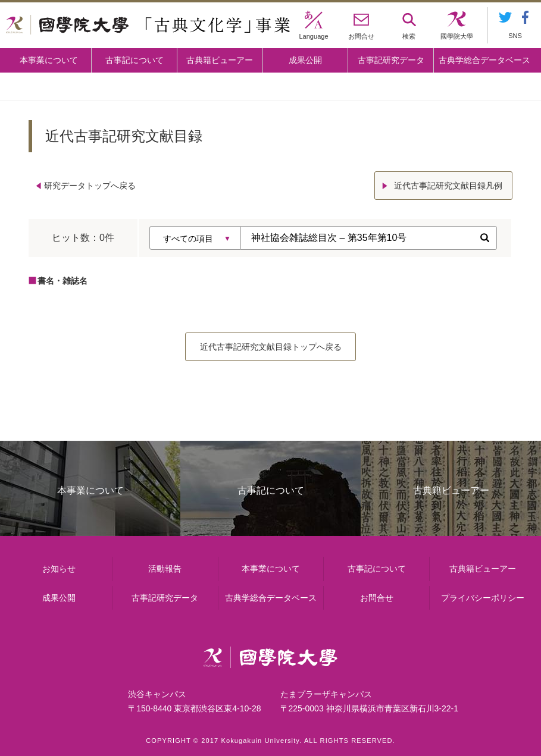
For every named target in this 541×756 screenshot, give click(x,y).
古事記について (135, 60)
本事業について (49, 60)
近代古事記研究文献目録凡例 (448, 186)
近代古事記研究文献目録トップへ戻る (271, 347)
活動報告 (165, 569)
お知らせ (59, 569)
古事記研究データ (391, 60)
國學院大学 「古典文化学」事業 (148, 26)
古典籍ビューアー (220, 60)
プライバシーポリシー (483, 598)
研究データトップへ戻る (90, 186)
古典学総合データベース (484, 60)
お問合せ (377, 598)
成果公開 (305, 60)
